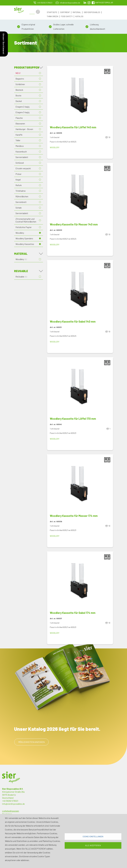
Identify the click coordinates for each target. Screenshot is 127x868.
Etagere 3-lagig (22, 112)
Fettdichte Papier (24, 227)
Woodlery (20, 233)
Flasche (19, 118)
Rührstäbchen (22, 196)
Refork (19, 185)
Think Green (52, 16)
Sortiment (65, 12)
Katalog (79, 16)
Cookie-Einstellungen (93, 836)
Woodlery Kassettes (25, 244)
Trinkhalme (21, 191)
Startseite (52, 12)
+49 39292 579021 (45, 3)
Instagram (89, 3)
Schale (19, 208)
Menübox (20, 146)
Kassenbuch (21, 152)
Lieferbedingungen (11, 811)
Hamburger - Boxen (24, 129)
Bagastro (20, 79)
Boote (18, 95)
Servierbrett (21, 202)
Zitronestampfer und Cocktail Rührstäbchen (26, 220)
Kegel (18, 180)
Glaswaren (20, 123)
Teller (18, 140)
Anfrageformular (104, 3)
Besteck (19, 90)
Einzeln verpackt (23, 168)
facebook (93, 3)
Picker (18, 174)
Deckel (19, 101)
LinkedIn (85, 3)
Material (77, 12)
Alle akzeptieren (93, 845)
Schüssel (20, 163)
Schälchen (20, 84)
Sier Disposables (92, 12)
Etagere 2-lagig (22, 107)
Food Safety (67, 16)
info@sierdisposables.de (70, 3)
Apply (38, 12)
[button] (80, 96)
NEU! (18, 73)
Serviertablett (22, 157)
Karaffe (19, 135)
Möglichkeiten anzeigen (31, 742)
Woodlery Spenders (24, 238)
